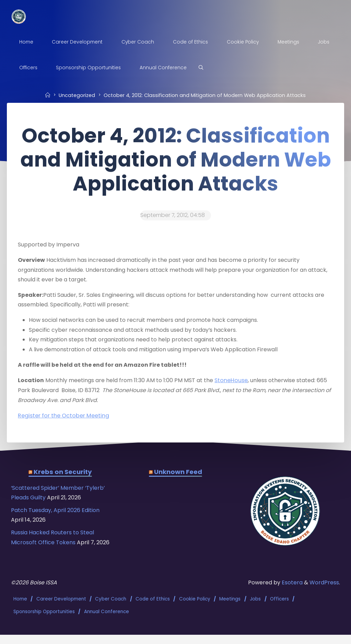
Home (20, 609)
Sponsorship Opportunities (44, 621)
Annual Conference (107, 621)
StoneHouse (234, 383)
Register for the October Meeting (63, 418)
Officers (279, 609)
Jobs (256, 609)
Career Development (61, 609)
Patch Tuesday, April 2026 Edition (57, 514)
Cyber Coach (111, 609)
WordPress (324, 593)
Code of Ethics (153, 609)
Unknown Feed (178, 475)
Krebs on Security (63, 475)
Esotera (292, 593)
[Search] (232, 68)
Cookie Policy (195, 609)
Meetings (230, 609)
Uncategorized (77, 95)
